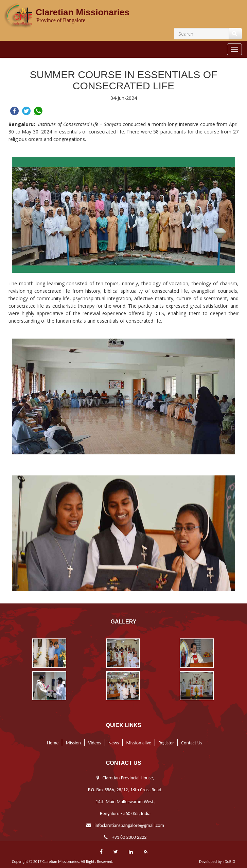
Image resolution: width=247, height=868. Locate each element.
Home (52, 743)
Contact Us (191, 743)
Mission (72, 743)
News (113, 743)
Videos (94, 743)
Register (165, 743)
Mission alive (138, 743)
